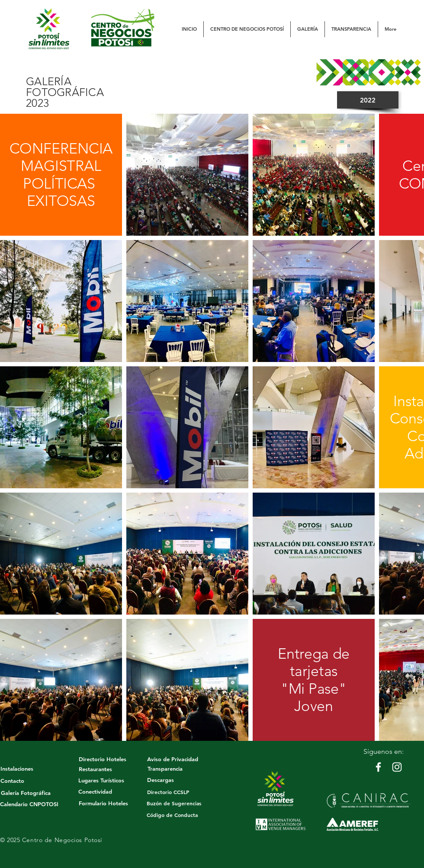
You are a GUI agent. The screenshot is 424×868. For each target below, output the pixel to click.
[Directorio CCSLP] (168, 792)
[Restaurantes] (95, 769)
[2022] (368, 100)
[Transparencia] (165, 769)
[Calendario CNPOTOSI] (29, 804)
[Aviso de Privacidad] (173, 759)
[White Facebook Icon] (378, 767)
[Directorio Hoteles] (102, 759)
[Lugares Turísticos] (101, 780)
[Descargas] (161, 780)
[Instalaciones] (17, 769)
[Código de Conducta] (172, 815)
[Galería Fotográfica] (26, 793)
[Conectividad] (95, 791)
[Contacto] (12, 781)
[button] (247, 29)
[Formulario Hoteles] (103, 803)
